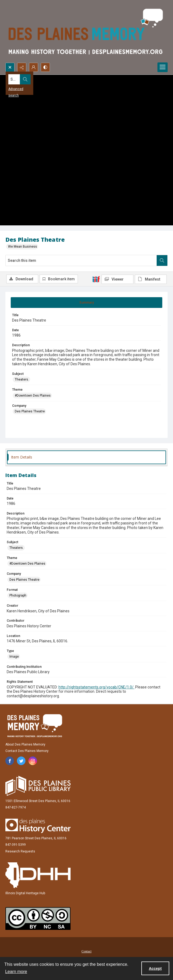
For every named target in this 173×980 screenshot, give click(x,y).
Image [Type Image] (14, 657)
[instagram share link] (33, 761)
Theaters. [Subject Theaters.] (22, 379)
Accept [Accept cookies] (155, 968)
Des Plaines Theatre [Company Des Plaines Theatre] (30, 411)
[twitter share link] (21, 761)
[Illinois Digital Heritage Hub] (38, 875)
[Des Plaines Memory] (35, 726)
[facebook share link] (10, 761)
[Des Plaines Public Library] (38, 786)
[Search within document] (162, 260)
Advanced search (21, 89)
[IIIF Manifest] (151, 279)
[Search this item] (81, 260)
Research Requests (20, 851)
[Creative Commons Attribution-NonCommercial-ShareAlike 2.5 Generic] (38, 918)
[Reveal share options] (22, 67)
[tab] (86, 303)
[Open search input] (10, 67)
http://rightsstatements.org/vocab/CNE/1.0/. (96, 687)
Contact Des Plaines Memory (27, 751)
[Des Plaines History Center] (38, 826)
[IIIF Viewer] (117, 279)
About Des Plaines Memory (25, 744)
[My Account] (34, 67)
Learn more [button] (16, 972)
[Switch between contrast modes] (45, 67)
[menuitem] (86, 951)
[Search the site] (70, 79)
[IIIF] (96, 279)
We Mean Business (23, 247)
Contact (86, 951)
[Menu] (163, 67)
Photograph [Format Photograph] (18, 595)
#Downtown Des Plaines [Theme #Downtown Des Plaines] (33, 396)
